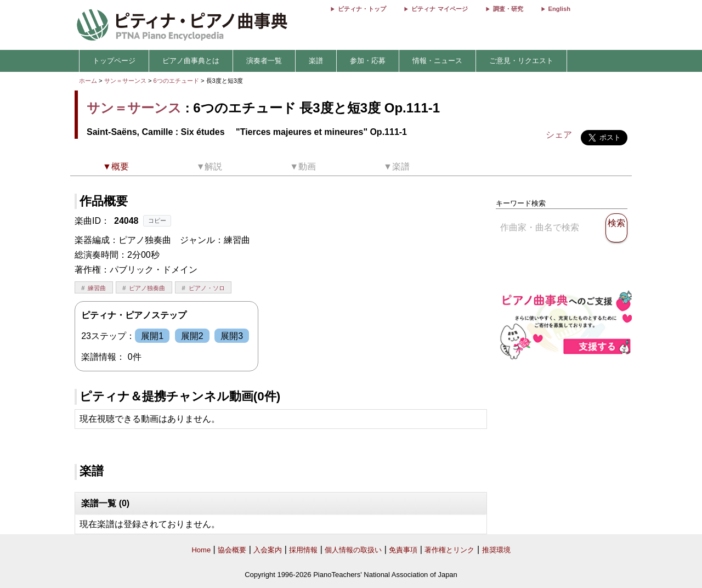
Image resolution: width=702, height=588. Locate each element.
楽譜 (316, 61)
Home (201, 550)
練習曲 (97, 288)
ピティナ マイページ (439, 9)
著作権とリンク (449, 550)
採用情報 (303, 550)
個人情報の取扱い (353, 550)
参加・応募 (368, 61)
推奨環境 (496, 550)
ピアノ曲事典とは (191, 61)
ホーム (88, 81)
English (559, 9)
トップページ (114, 61)
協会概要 (232, 550)
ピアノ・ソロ (207, 288)
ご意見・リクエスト (521, 61)
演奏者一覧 (264, 61)
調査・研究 (508, 9)
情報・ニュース (437, 61)
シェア (559, 135)
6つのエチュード (177, 81)
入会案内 (268, 550)
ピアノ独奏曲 (147, 288)
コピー (157, 220)
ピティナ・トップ (362, 9)
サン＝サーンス (125, 81)
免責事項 (403, 550)
